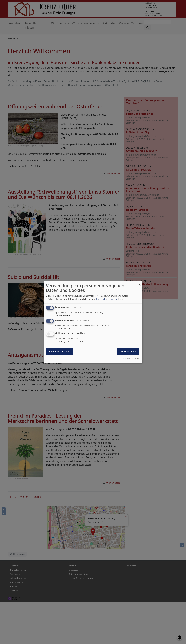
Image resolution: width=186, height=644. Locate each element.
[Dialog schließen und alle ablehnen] (140, 283)
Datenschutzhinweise (107, 299)
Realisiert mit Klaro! (131, 358)
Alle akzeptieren (128, 352)
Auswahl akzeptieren (60, 352)
